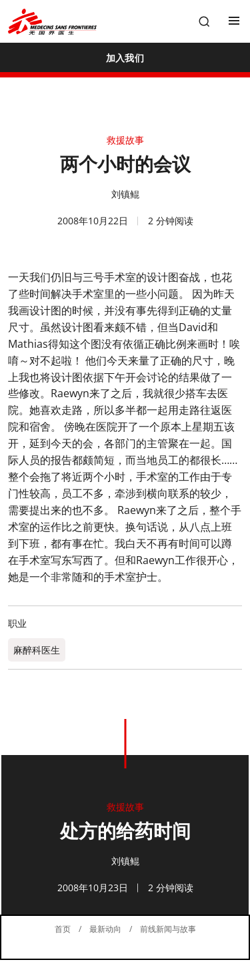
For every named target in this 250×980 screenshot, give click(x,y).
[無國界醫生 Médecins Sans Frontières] (52, 22)
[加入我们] (125, 57)
